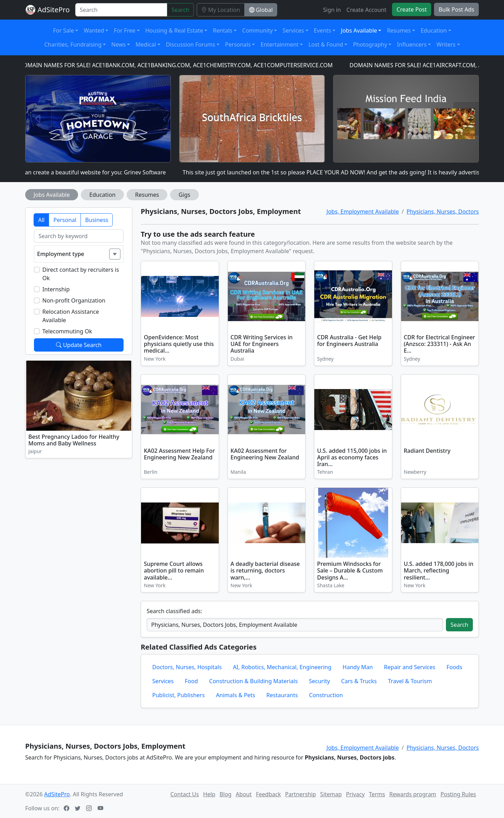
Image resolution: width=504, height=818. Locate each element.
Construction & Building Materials (254, 681)
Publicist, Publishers (178, 695)
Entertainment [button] (279, 44)
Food (191, 681)
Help (209, 794)
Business (97, 220)
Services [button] (293, 30)
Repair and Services (410, 667)
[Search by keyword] (79, 236)
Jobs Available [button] (359, 30)
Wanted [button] (94, 30)
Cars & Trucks (359, 681)
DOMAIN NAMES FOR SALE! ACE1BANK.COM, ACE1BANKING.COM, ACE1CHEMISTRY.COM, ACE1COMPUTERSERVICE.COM (179, 65)
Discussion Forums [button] (191, 44)
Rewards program (413, 794)
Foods (454, 667)
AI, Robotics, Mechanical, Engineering (282, 667)
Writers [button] (446, 44)
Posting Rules (458, 794)
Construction (326, 695)
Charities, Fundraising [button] (73, 44)
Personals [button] (238, 44)
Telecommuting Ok (67, 331)
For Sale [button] (64, 30)
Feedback (268, 794)
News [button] (118, 44)
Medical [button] (146, 44)
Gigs (184, 195)
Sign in (332, 10)
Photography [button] (370, 44)
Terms (377, 794)
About (244, 794)
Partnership (301, 794)
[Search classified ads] (295, 625)
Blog (225, 794)
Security (320, 681)
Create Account (366, 10)
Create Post (412, 9)
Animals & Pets (236, 695)
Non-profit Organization (74, 300)
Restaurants (282, 695)
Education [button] (434, 30)
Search (180, 10)
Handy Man (358, 667)
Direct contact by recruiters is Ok (81, 274)
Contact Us (185, 794)
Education (102, 195)
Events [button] (323, 30)
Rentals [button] (222, 30)
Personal (65, 220)
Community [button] (258, 30)
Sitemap (331, 794)
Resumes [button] (399, 30)
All (41, 220)
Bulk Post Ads (456, 9)
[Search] (121, 10)
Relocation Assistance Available (71, 316)
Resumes (147, 195)
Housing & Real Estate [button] (174, 30)
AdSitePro (54, 10)
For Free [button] (124, 30)
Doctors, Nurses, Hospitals (187, 667)
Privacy (355, 794)
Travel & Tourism (410, 681)
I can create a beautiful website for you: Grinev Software (96, 172)
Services (163, 681)
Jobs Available (52, 195)
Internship (56, 289)
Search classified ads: (174, 611)
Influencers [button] (412, 44)
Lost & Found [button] (326, 44)
